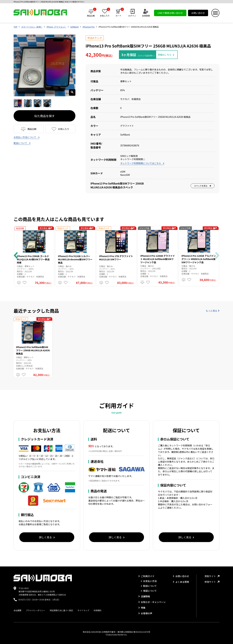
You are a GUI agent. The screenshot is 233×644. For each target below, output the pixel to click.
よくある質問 (181, 582)
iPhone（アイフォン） (56, 27)
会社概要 (17, 610)
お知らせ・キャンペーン (152, 602)
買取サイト (212, 576)
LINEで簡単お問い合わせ (170, 13)
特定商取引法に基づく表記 (61, 610)
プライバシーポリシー (36, 610)
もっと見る (213, 311)
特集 (142, 608)
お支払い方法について (27, 137)
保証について (149, 591)
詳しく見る (47, 537)
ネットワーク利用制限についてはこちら (142, 163)
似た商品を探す (44, 116)
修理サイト (212, 582)
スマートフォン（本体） (32, 27)
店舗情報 (144, 596)
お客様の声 (145, 613)
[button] (16, 255)
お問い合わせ (198, 13)
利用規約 (98, 610)
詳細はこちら (165, 55)
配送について (22, 143)
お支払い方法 (149, 581)
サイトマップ (83, 610)
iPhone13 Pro (89, 27)
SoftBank (74, 27)
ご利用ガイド (147, 576)
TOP (15, 27)
